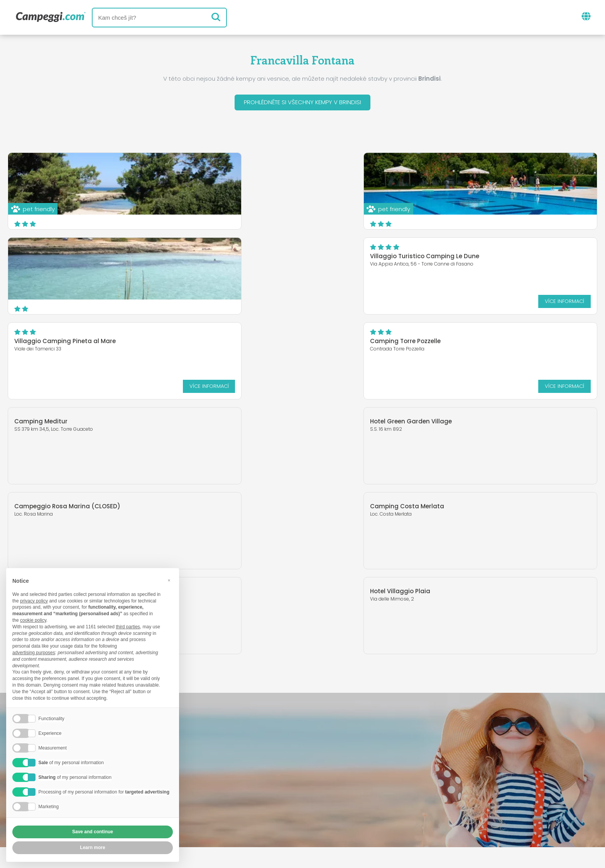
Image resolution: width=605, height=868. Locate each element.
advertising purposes (34, 653)
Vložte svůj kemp (268, 804)
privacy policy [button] (34, 601)
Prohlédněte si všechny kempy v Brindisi (303, 102)
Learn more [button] (92, 848)
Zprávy (266, 772)
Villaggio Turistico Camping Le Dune (69, 256)
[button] (169, 580)
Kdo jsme (214, 804)
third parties (128, 627)
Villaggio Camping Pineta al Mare (265, 256)
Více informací (163, 302)
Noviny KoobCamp (319, 772)
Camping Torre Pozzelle (450, 256)
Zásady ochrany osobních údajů (257, 817)
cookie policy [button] (33, 620)
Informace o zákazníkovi (362, 817)
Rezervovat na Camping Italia (356, 804)
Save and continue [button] (93, 832)
